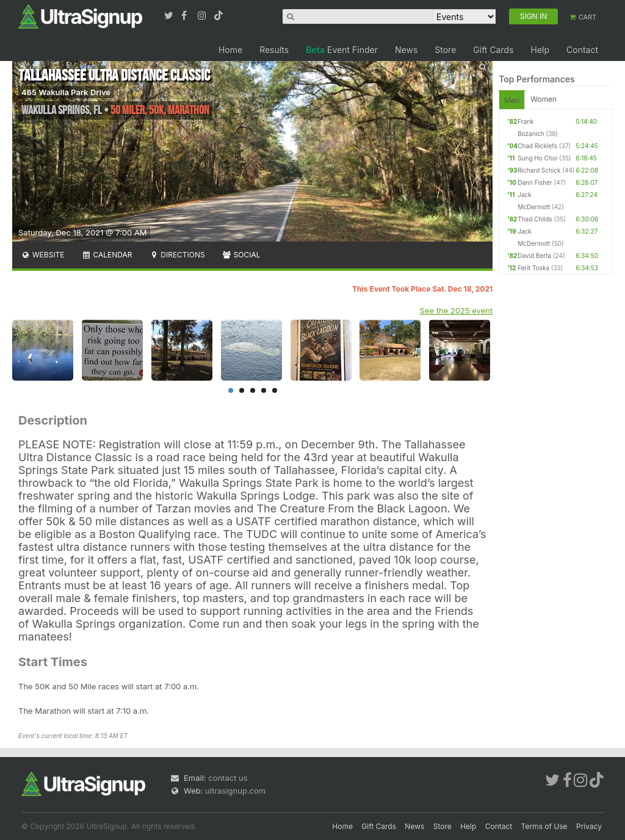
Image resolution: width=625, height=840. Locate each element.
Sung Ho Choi (537, 158)
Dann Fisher (535, 182)
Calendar (107, 255)
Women (544, 99)
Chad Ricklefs (537, 146)
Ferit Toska (533, 268)
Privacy (589, 826)
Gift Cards (493, 50)
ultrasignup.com (235, 791)
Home (230, 50)
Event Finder (342, 50)
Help (540, 50)
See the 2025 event (457, 311)
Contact (582, 50)
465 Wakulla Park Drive (66, 92)
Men (512, 100)
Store (445, 50)
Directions (177, 255)
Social (241, 255)
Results (274, 50)
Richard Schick (539, 170)
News (406, 50)
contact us (228, 778)
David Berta (534, 256)
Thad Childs (535, 219)
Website (43, 255)
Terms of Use (544, 826)
